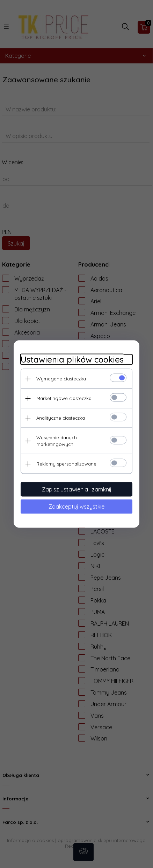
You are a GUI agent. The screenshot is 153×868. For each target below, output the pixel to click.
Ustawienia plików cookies (72, 360)
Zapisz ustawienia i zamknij (77, 489)
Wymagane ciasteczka (61, 379)
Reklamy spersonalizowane (66, 464)
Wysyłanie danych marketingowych (57, 441)
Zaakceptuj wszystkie (76, 507)
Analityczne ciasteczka (61, 418)
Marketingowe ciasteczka (64, 398)
